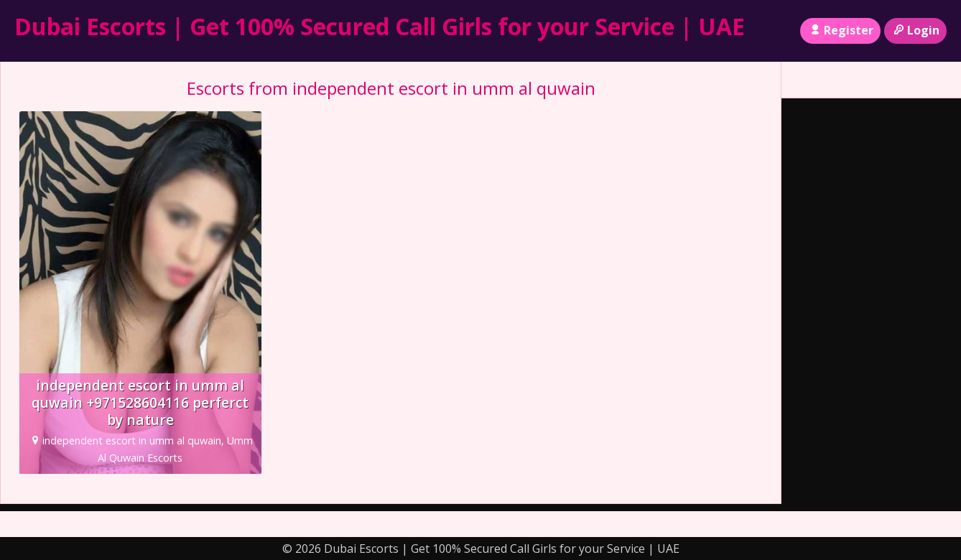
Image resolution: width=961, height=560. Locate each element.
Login (915, 30)
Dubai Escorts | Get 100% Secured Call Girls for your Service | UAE (380, 26)
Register (840, 30)
